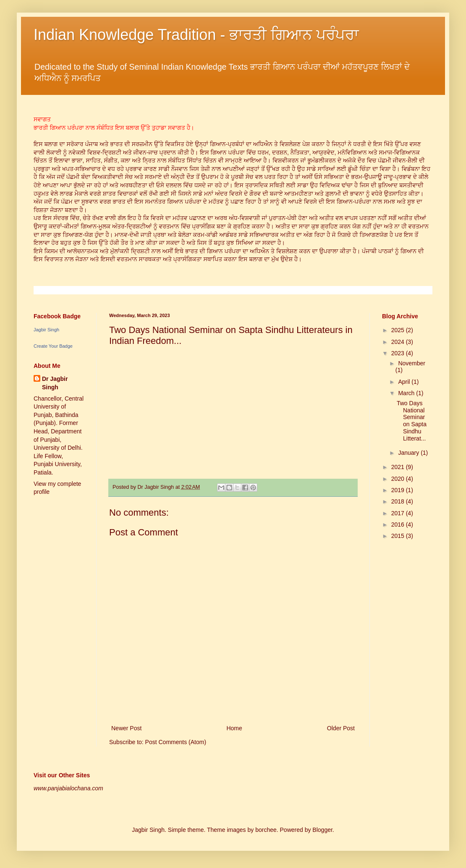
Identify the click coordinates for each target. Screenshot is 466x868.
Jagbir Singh (46, 330)
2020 (399, 479)
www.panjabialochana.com (68, 788)
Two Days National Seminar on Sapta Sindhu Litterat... (412, 421)
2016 (399, 524)
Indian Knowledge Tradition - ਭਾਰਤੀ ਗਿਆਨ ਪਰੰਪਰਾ (196, 35)
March (407, 393)
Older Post (341, 728)
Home (234, 728)
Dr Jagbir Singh (55, 383)
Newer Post (126, 728)
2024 (399, 342)
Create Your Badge (53, 346)
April (405, 382)
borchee (266, 830)
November (412, 363)
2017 (399, 513)
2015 (399, 536)
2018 (399, 501)
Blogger (322, 830)
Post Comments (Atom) (176, 742)
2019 (399, 490)
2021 (399, 467)
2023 (399, 353)
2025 (399, 330)
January (409, 453)
